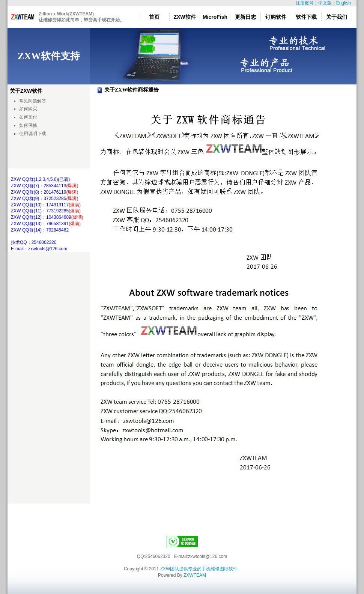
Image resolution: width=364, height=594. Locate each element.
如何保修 (28, 125)
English (344, 3)
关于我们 (337, 17)
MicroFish (215, 17)
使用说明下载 (33, 134)
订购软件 (276, 17)
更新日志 (245, 17)
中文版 (325, 3)
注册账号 (305, 3)
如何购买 (28, 109)
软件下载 (306, 17)
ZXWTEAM (195, 575)
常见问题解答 (33, 101)
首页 (154, 17)
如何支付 (28, 117)
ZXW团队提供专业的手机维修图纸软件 (199, 569)
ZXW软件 (184, 17)
